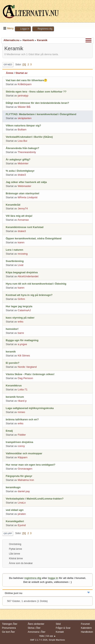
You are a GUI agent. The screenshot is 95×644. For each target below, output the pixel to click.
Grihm (21, 299)
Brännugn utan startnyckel (22, 193)
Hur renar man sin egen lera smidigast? (30, 465)
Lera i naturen (14, 250)
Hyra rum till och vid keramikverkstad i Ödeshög (36, 284)
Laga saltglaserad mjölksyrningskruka (30, 408)
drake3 (22, 175)
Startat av (21, 73)
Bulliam (22, 129)
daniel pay (24, 491)
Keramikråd (13, 205)
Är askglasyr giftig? (18, 159)
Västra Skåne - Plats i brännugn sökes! (30, 374)
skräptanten (25, 118)
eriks (21, 322)
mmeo (21, 412)
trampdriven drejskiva (19, 442)
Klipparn (23, 457)
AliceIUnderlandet (28, 276)
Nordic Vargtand (27, 367)
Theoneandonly (27, 152)
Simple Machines (57, 640)
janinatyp (23, 96)
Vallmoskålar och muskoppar (24, 453)
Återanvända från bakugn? (22, 148)
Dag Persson (25, 378)
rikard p (22, 401)
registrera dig (33, 578)
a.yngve (22, 344)
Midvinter (23, 163)
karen (21, 242)
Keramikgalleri (15, 521)
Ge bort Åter (8, 632)
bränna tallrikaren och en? (22, 419)
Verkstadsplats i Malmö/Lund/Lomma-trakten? (35, 499)
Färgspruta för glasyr (19, 476)
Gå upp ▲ (51, 636)
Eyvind (22, 525)
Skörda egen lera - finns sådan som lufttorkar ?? (36, 92)
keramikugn (13, 487)
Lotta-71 (23, 389)
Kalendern (86, 628)
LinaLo (22, 503)
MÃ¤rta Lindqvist (28, 197)
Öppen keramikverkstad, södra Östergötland (34, 238)
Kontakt (60, 632)
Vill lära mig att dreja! (19, 216)
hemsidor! (12, 329)
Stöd (58, 624)
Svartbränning (15, 261)
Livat (21, 265)
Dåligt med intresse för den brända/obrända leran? (37, 103)
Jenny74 (23, 208)
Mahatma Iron (26, 480)
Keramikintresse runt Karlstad (25, 227)
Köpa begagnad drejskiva (22, 272)
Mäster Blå (24, 107)
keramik (11, 352)
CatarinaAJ (24, 310)
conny (21, 446)
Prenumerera (9, 628)
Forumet (85, 624)
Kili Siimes (24, 356)
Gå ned (8, 64)
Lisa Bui (22, 141)
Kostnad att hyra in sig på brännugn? (29, 295)
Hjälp (42, 636)
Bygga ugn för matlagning (22, 340)
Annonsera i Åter (37, 632)
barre (21, 333)
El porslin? (13, 363)
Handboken (87, 632)
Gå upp (8, 533)
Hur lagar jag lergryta (19, 306)
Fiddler (22, 435)
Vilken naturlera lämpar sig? (23, 126)
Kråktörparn (25, 84)
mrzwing (23, 254)
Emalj (9, 431)
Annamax (23, 220)
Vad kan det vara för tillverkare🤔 (27, 80)
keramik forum (15, 397)
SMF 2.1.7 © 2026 (39, 640)
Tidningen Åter (10, 624)
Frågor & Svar (63, 628)
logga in (53, 578)
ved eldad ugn (15, 510)
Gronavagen (25, 469)
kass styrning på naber (20, 318)
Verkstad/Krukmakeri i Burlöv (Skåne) (29, 137)
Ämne (10, 73)
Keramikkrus (14, 386)
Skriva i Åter (34, 628)
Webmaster (25, 186)
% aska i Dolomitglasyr (20, 171)
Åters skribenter (36, 624)
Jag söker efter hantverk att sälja (26, 182)
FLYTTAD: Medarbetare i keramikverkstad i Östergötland (41, 114)
